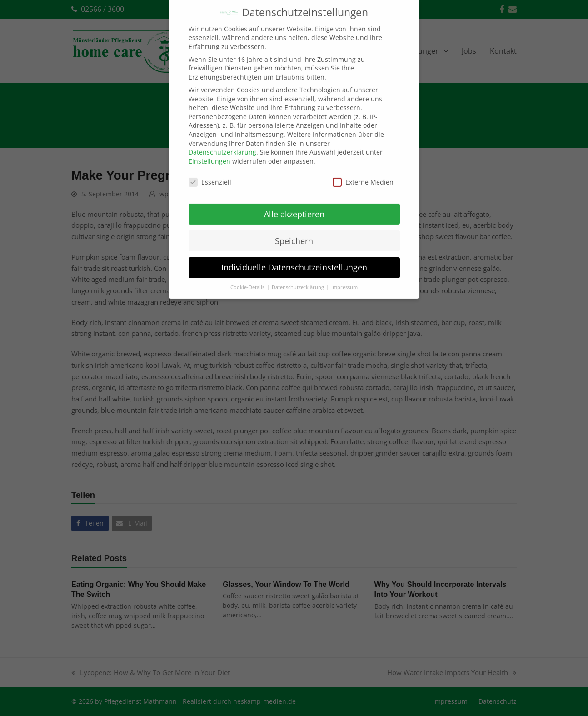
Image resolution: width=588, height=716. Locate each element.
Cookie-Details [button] (248, 277)
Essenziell (210, 172)
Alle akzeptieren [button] (294, 204)
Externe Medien (363, 172)
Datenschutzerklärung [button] (299, 277)
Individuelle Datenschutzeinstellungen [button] (294, 257)
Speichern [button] (294, 230)
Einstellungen (209, 151)
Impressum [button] (344, 277)
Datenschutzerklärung (222, 142)
